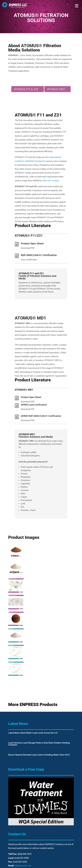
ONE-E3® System (51, 181)
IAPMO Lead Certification (34, 405)
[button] (77, 5)
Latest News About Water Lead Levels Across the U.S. (33, 733)
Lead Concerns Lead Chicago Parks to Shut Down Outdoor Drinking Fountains (39, 744)
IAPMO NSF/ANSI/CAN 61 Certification (41, 416)
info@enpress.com (23, 866)
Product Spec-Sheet (32, 243)
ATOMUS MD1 (56, 89)
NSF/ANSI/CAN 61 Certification (39, 255)
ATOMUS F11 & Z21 (26, 89)
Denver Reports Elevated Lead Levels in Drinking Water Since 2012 (39, 755)
